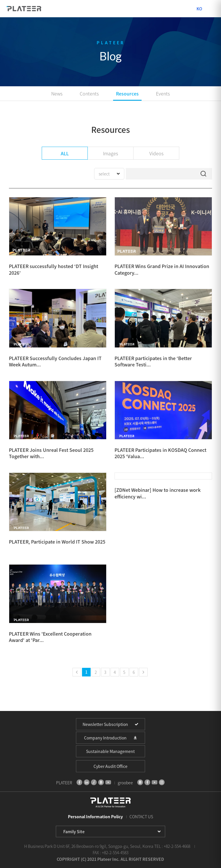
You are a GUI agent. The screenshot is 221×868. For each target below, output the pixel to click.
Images (110, 153)
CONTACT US (141, 817)
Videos (156, 153)
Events (163, 93)
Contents (89, 93)
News (57, 93)
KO (199, 9)
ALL (65, 153)
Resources (127, 93)
